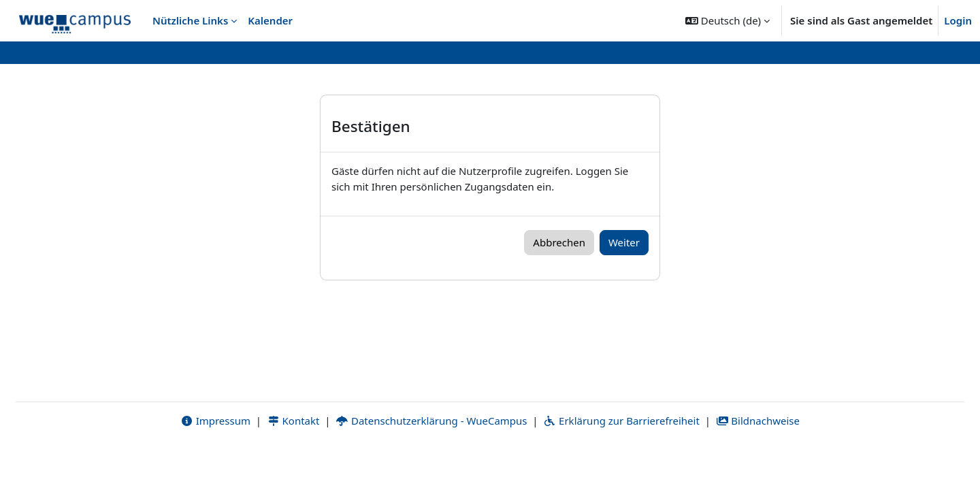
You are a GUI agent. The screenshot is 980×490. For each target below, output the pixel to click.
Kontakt (293, 461)
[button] (728, 20)
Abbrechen (559, 242)
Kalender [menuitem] (270, 20)
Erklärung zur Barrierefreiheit (621, 461)
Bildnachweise (758, 461)
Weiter (624, 242)
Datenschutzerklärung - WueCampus (431, 461)
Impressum (215, 461)
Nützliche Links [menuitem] (190, 20)
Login (958, 20)
